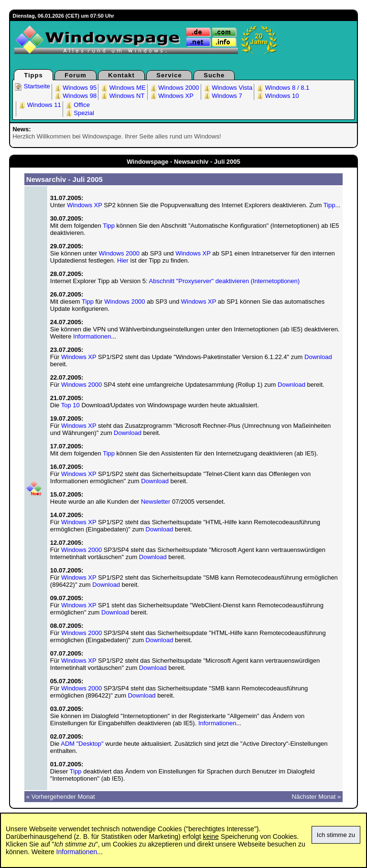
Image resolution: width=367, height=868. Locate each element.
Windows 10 (277, 96)
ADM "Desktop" (82, 744)
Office (77, 105)
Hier (123, 260)
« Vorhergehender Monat (61, 797)
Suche (214, 75)
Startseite (32, 86)
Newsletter (156, 502)
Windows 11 (39, 105)
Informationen (92, 336)
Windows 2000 (174, 88)
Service (169, 75)
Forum (75, 75)
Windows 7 (222, 96)
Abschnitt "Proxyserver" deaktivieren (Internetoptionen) (225, 281)
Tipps (33, 75)
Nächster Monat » (317, 797)
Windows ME (123, 88)
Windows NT (122, 96)
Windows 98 (75, 96)
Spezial (79, 113)
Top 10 (70, 405)
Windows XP (171, 96)
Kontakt (121, 75)
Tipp (329, 205)
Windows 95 (75, 88)
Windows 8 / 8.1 (282, 88)
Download (318, 357)
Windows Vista (228, 88)
